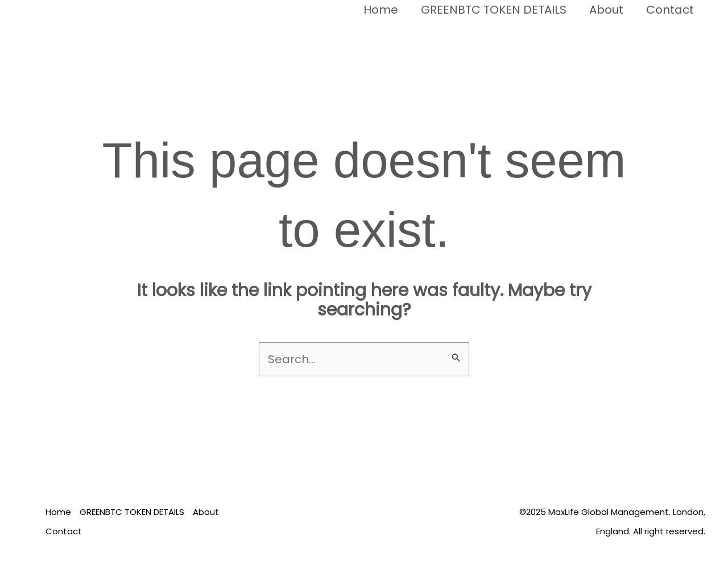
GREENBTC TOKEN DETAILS (494, 10)
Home (381, 10)
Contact (670, 10)
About (606, 10)
